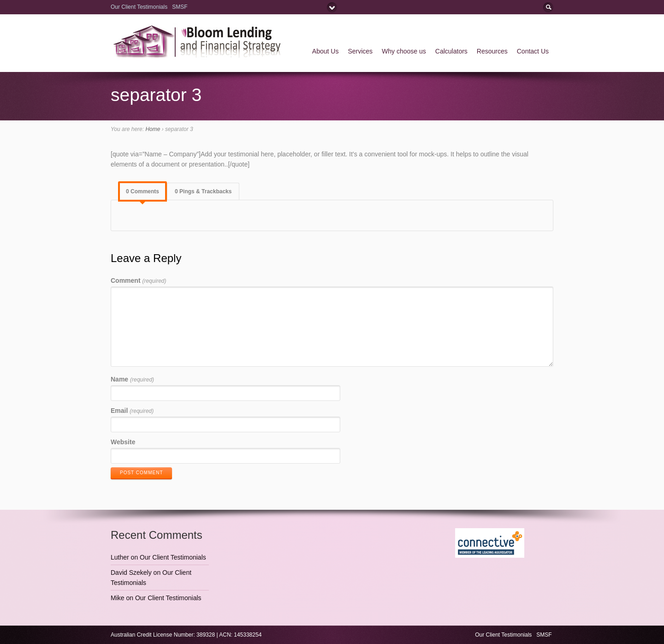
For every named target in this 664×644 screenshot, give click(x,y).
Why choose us (404, 51)
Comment (138, 280)
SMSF (181, 7)
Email (132, 411)
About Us (326, 51)
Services (360, 51)
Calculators (451, 51)
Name (132, 379)
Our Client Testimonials (139, 7)
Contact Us (533, 51)
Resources (492, 51)
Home (153, 129)
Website (123, 442)
